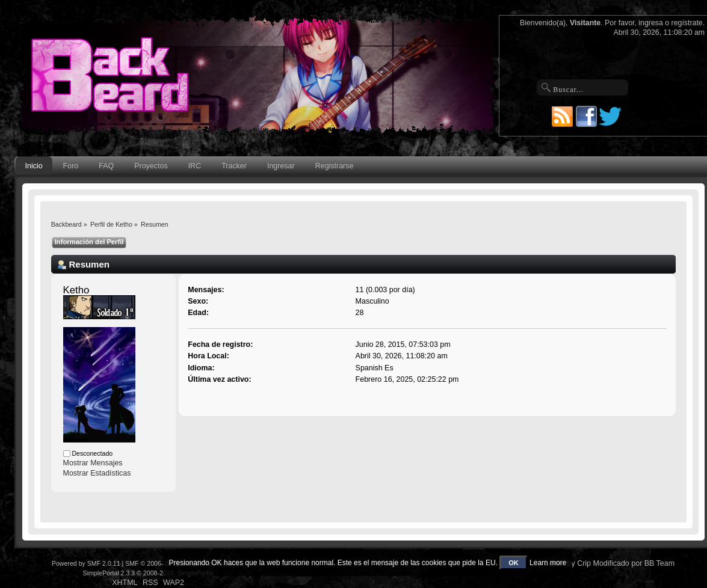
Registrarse (335, 166)
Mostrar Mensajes (93, 463)
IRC (195, 166)
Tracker (234, 166)
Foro (71, 166)
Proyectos (151, 166)
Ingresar (281, 166)
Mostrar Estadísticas (97, 473)
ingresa (651, 23)
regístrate (687, 23)
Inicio (34, 166)
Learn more (548, 563)
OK (514, 563)
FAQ (106, 166)
